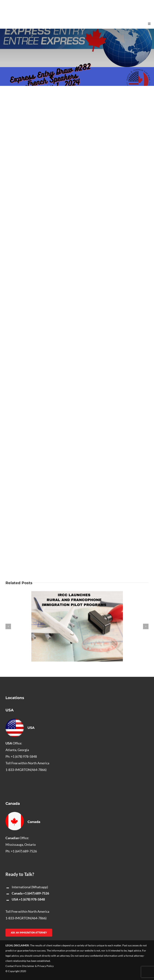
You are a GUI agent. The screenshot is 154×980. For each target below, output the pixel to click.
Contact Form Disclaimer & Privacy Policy (30, 966)
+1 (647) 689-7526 (36, 893)
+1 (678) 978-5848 (32, 899)
